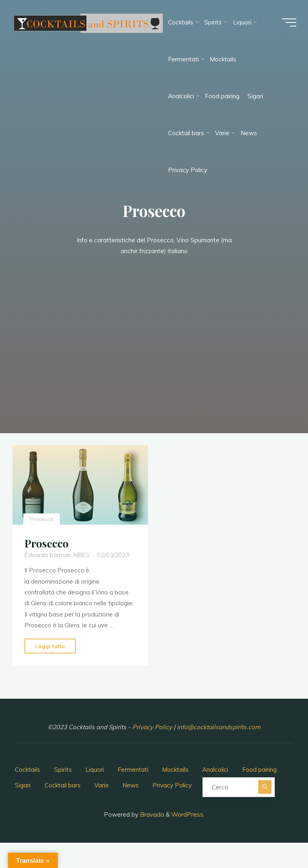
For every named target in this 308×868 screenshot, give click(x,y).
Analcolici (215, 770)
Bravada (151, 814)
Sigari (23, 785)
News (131, 785)
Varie (101, 785)
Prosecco (42, 519)
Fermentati (133, 770)
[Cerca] (265, 787)
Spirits (63, 770)
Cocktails (27, 770)
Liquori (95, 770)
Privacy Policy (153, 727)
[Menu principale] (289, 22)
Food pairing (259, 770)
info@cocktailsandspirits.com (219, 727)
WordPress (187, 814)
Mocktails (175, 770)
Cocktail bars (63, 785)
